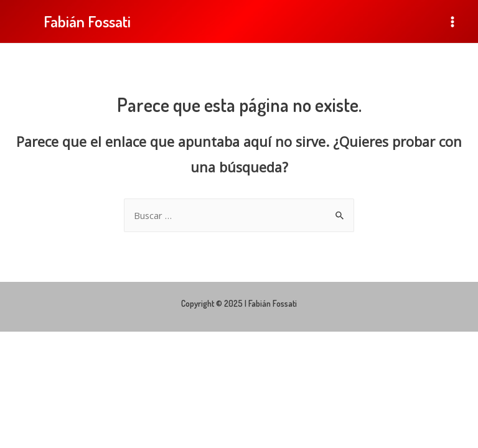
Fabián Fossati (87, 21)
